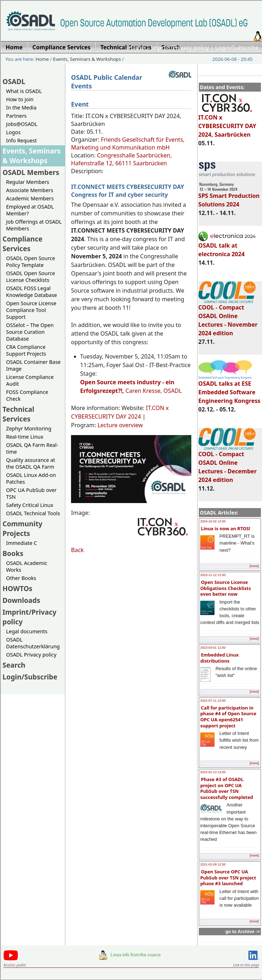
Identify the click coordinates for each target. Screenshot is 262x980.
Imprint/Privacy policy (180, 48)
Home (136, 48)
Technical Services (18, 414)
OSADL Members (31, 172)
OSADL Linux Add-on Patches (31, 478)
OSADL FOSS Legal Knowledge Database (32, 292)
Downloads (21, 600)
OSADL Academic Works (27, 566)
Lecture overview (120, 425)
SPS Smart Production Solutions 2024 (229, 197)
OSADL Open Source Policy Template (31, 262)
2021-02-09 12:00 (213, 864)
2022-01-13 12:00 (213, 772)
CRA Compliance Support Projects (26, 350)
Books (13, 553)
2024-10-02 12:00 (213, 521)
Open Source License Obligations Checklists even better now (226, 588)
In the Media (21, 108)
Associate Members (30, 190)
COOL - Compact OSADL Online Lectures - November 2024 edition (228, 317)
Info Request (21, 140)
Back (77, 550)
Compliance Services (22, 244)
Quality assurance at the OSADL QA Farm (31, 463)
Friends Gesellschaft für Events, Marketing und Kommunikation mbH (128, 143)
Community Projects (22, 528)
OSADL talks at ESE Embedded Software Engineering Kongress (230, 389)
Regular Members (28, 182)
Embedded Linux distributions (220, 658)
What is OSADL (24, 91)
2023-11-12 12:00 (213, 575)
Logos (13, 132)
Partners (16, 116)
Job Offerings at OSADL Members (34, 225)
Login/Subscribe (237, 48)
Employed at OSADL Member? (30, 210)
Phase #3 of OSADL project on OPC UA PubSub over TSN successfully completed (227, 788)
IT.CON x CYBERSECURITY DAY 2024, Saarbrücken (227, 123)
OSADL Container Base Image (33, 365)
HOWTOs (17, 588)
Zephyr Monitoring (29, 428)
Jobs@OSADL (22, 124)
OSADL (14, 81)
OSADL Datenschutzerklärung (33, 643)
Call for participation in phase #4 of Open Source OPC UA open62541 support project (228, 717)
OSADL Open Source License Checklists (31, 277)
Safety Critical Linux (30, 505)
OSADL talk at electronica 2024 (227, 247)
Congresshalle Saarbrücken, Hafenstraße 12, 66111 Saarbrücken (121, 159)
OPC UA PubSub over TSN (31, 493)
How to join (20, 99)
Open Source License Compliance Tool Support (31, 310)
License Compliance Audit (30, 380)
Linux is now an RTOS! (226, 528)
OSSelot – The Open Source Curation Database (30, 332)
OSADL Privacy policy (31, 655)
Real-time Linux (25, 437)
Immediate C (22, 543)
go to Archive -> (243, 932)
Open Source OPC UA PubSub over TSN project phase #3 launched (228, 877)
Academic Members (30, 198)
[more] (254, 566)
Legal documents (27, 631)
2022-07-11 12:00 (213, 701)
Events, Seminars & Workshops (87, 59)
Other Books (21, 578)
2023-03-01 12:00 (213, 648)
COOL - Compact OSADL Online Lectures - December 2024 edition (228, 464)
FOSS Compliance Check (27, 395)
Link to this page (246, 965)
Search (14, 665)
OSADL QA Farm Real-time (32, 448)
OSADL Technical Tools (33, 513)
